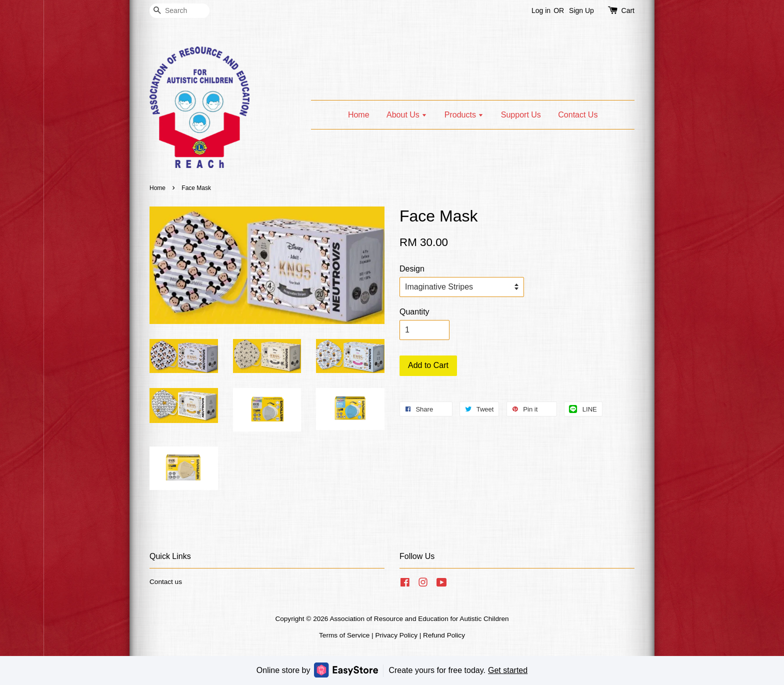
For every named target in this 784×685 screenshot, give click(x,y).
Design (412, 269)
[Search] (179, 11)
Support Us (521, 115)
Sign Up (581, 10)
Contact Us (578, 115)
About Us (407, 115)
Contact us (166, 582)
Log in (541, 10)
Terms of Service (344, 635)
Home (359, 115)
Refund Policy (444, 635)
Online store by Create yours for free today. (392, 670)
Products (464, 115)
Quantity (414, 312)
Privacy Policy (396, 635)
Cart (628, 10)
